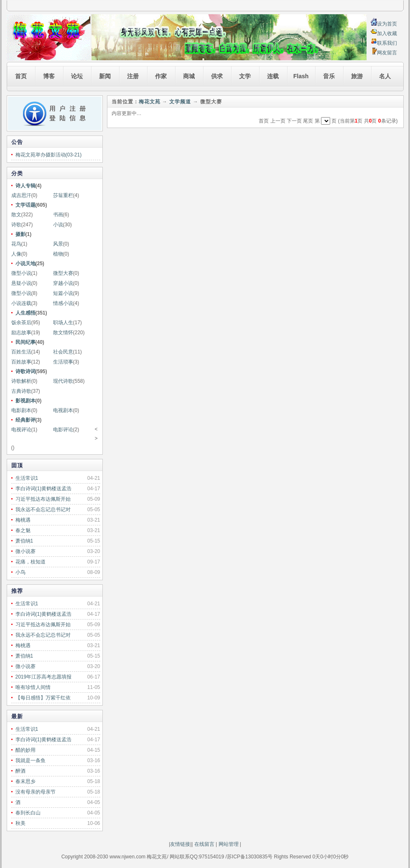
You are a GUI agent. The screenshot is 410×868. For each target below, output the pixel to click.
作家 (161, 76)
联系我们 (387, 43)
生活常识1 (27, 478)
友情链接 (180, 844)
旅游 (357, 76)
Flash (301, 76)
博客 (49, 76)
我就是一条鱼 (31, 760)
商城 (189, 76)
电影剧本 (21, 410)
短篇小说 (63, 293)
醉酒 (20, 771)
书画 (58, 215)
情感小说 (63, 303)
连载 (273, 76)
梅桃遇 (23, 520)
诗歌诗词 (25, 371)
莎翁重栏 (63, 195)
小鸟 (20, 572)
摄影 (20, 234)
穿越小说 (63, 283)
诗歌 (16, 225)
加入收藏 (387, 33)
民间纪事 (25, 342)
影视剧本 (25, 401)
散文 (16, 215)
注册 (133, 76)
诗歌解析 (21, 381)
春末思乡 (25, 781)
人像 (16, 254)
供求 (217, 76)
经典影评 (25, 420)
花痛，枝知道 (31, 562)
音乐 (329, 76)
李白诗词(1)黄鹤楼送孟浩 (44, 489)
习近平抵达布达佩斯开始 (43, 499)
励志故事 (21, 333)
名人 (385, 76)
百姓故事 (21, 362)
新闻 (105, 76)
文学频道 (180, 102)
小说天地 (25, 264)
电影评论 (63, 430)
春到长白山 (28, 813)
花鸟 (16, 244)
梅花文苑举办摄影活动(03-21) (49, 155)
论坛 (77, 76)
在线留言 (203, 844)
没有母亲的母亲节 (36, 792)
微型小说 (21, 273)
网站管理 (229, 844)
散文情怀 (63, 333)
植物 (58, 254)
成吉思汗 (21, 195)
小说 (58, 225)
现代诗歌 (63, 381)
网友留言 (387, 53)
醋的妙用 (25, 750)
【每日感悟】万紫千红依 (43, 698)
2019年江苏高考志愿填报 (44, 677)
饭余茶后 (21, 323)
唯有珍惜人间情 (33, 687)
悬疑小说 (21, 283)
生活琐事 (63, 362)
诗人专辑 (25, 186)
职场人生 (63, 323)
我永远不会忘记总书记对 (43, 510)
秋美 (20, 823)
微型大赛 (63, 273)
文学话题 (25, 205)
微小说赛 (25, 551)
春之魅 (23, 530)
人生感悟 (25, 313)
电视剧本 (63, 410)
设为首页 (387, 24)
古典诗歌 (21, 391)
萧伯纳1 (24, 541)
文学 (245, 76)
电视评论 (21, 430)
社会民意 (63, 352)
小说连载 (21, 303)
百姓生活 (21, 352)
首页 (21, 76)
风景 (58, 244)
